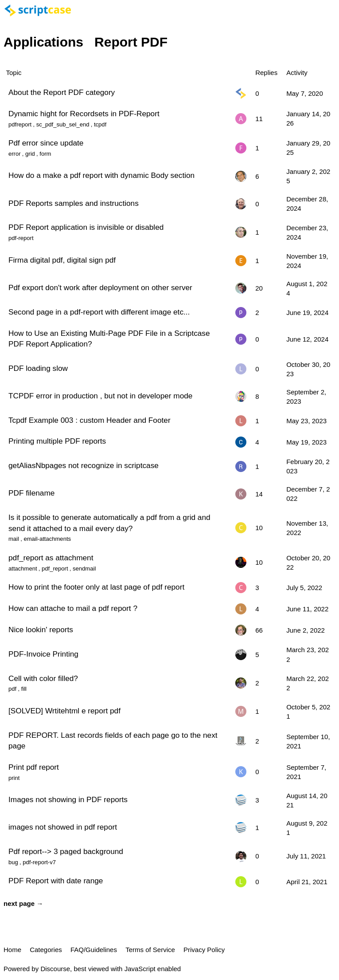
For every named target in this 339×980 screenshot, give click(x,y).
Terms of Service (150, 950)
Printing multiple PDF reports (57, 441)
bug (13, 862)
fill (24, 689)
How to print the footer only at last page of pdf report (96, 587)
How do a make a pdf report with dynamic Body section (101, 175)
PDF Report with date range (56, 881)
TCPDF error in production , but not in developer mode (100, 396)
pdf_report (55, 569)
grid (30, 154)
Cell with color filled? (43, 678)
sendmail (84, 569)
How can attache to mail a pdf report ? (73, 608)
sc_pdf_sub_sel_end (63, 124)
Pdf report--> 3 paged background (66, 851)
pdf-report (21, 238)
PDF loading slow (38, 368)
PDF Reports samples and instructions (74, 203)
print (14, 778)
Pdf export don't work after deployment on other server (100, 287)
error (15, 154)
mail (14, 539)
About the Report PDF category (62, 92)
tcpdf (100, 124)
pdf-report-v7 (39, 862)
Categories (46, 950)
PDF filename (31, 493)
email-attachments (47, 539)
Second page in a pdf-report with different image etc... (99, 312)
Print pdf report (34, 767)
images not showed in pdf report (63, 827)
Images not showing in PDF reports (68, 799)
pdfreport (20, 124)
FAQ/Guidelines (94, 950)
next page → (23, 903)
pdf (12, 689)
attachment (23, 569)
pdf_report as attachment (51, 558)
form (45, 154)
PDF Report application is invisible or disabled (86, 227)
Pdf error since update (46, 143)
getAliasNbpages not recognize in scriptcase (84, 465)
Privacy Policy (204, 950)
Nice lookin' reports (41, 630)
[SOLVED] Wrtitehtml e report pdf (64, 711)
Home (12, 950)
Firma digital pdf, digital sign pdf (62, 260)
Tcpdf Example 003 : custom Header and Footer (90, 420)
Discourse (55, 969)
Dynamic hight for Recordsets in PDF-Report (84, 114)
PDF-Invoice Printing (43, 654)
